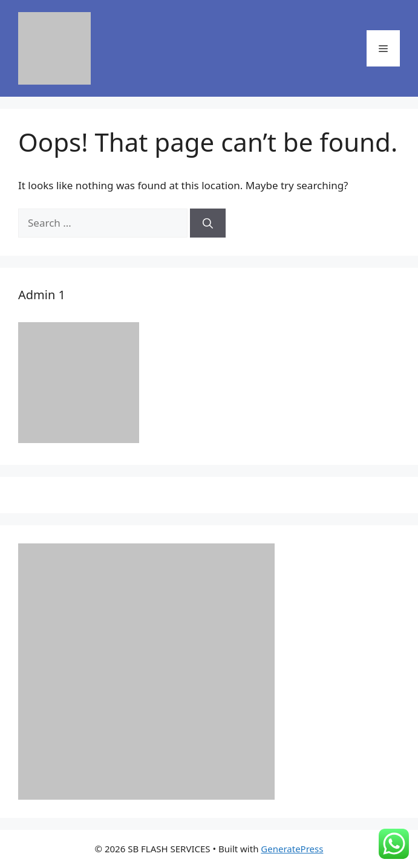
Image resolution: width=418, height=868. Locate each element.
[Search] (208, 223)
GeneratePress (292, 849)
